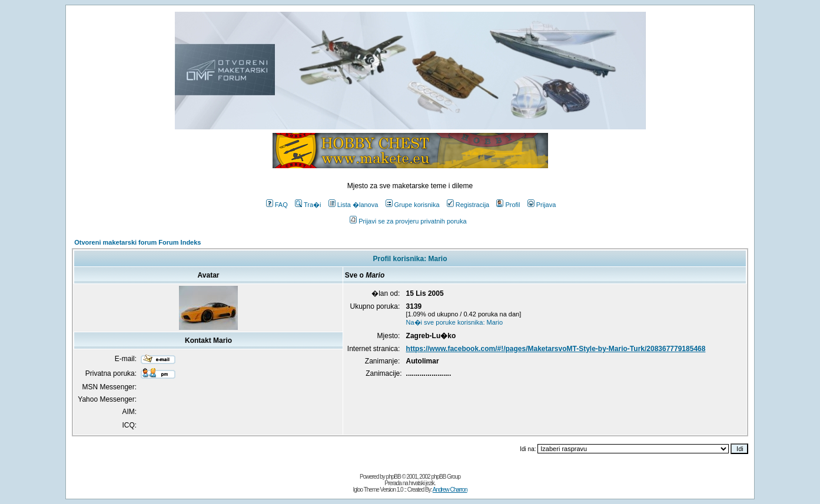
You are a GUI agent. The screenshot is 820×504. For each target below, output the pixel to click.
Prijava (542, 205)
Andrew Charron (450, 490)
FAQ (277, 205)
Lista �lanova (353, 205)
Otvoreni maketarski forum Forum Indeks (137, 242)
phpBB (394, 477)
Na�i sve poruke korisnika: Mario (454, 322)
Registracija (468, 205)
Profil (508, 205)
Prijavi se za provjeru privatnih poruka (408, 221)
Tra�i (308, 205)
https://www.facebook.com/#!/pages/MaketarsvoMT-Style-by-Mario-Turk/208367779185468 (556, 349)
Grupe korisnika (413, 205)
